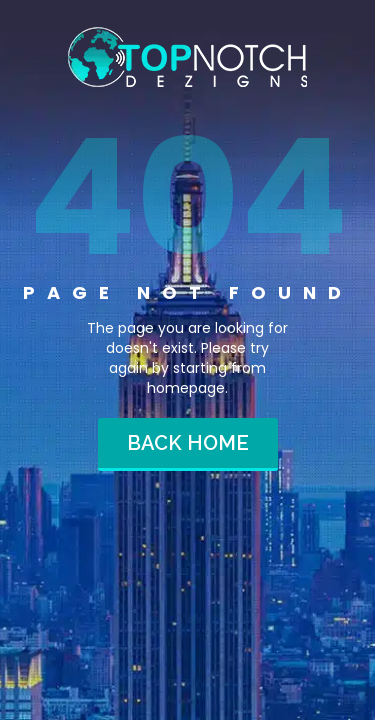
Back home (188, 443)
